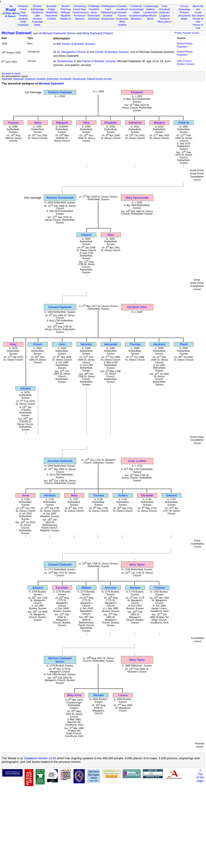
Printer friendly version (187, 33)
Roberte (184, 123)
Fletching (65, 9)
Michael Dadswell (17, 33)
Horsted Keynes (122, 14)
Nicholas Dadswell (60, 461)
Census (184, 6)
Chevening (80, 6)
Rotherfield (94, 16)
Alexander (111, 344)
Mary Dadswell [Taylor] (98, 33)
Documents (184, 16)
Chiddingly (94, 6)
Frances (13, 123)
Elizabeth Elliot (137, 307)
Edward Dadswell (60, 307)
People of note (198, 20)
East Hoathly (23, 14)
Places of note (198, 26)
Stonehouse (65, 61)
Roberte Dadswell (60, 92)
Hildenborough (109, 12)
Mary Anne (74, 695)
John (62, 344)
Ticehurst (164, 19)
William (86, 588)
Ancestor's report (11, 73)
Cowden (122, 6)
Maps (184, 19)
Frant (108, 9)
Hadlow (150, 9)
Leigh (23, 22)
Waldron (80, 19)
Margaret (62, 123)
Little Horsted (37, 17)
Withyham (136, 19)
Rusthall (108, 16)
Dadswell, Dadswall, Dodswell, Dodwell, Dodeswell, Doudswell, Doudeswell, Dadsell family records (57, 79)
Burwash (51, 6)
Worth (150, 19)
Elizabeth (137, 92)
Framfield (94, 9)
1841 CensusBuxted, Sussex (186, 62)
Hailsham (165, 12)
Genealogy (184, 9)
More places (164, 22)
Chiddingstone (109, 6)
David (184, 344)
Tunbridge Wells (37, 23)
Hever (94, 12)
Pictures (184, 12)
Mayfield (65, 16)
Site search (198, 16)
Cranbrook (136, 6)
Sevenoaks (122, 19)
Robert (38, 344)
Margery (159, 123)
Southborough (137, 16)
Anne (25, 495)
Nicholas (86, 344)
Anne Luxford (137, 461)
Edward (86, 235)
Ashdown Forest (23, 8)
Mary (38, 123)
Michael (135, 588)
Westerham (108, 19)
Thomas (135, 344)
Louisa (123, 695)
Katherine (135, 123)
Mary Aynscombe (137, 198)
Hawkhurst (37, 12)
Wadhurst (65, 19)
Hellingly (66, 12)
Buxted (65, 6)
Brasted (37, 6)
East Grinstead (165, 8)
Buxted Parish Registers (185, 45)
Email (198, 12)
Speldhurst (150, 16)
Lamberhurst (150, 12)
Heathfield (51, 12)
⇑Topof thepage (200, 776)
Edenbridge (37, 9)
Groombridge (136, 9)
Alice (86, 123)
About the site (198, 8)
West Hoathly (122, 23)
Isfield (136, 12)
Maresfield (51, 16)
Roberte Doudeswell (60, 198)
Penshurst (80, 16)
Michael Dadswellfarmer (60, 660)
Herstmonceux (81, 12)
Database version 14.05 (40, 758)
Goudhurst (122, 9)
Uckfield (51, 19)
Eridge (51, 9)
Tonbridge (23, 25)
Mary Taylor (137, 565)
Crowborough (151, 6)
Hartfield (23, 19)
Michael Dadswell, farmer (59, 33)
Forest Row (80, 9)
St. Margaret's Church (71, 52)
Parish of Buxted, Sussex (78, 44)
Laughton (165, 16)
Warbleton (94, 19)
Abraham (159, 344)
